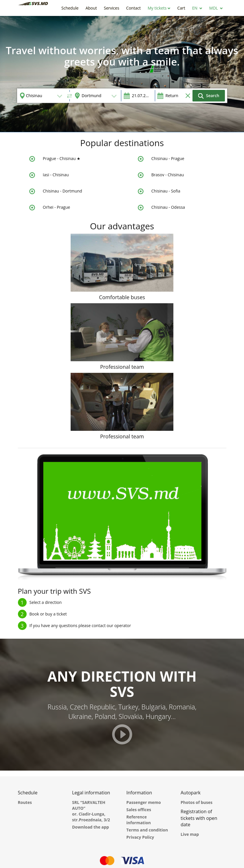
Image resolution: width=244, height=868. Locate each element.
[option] (122, 74)
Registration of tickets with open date (199, 818)
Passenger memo (144, 802)
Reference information (139, 820)
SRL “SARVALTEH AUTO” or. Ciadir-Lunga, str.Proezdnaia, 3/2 (91, 811)
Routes (25, 802)
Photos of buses (197, 802)
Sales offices (139, 810)
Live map (190, 834)
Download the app (90, 827)
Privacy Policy (140, 837)
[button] (159, 8)
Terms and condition (147, 830)
